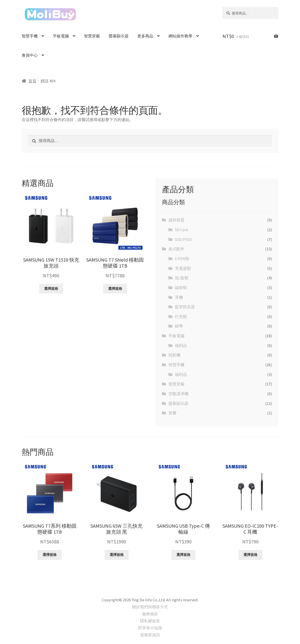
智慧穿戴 (92, 36)
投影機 (174, 355)
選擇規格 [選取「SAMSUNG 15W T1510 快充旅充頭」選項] (51, 289)
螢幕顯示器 (119, 36)
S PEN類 (182, 259)
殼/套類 (182, 278)
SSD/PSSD (183, 239)
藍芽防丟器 (185, 307)
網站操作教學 (180, 36)
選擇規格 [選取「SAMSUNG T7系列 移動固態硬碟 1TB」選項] (50, 555)
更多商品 (145, 36)
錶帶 (179, 326)
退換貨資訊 (150, 635)
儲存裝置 (176, 220)
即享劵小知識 (150, 628)
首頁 (32, 81)
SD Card (181, 230)
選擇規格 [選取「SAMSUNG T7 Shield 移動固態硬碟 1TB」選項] (115, 289)
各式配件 (176, 249)
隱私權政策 (150, 621)
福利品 (181, 345)
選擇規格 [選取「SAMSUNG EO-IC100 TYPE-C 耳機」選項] (250, 555)
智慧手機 (30, 36)
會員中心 (30, 55)
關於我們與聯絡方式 (150, 607)
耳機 (179, 297)
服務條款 (150, 614)
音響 (172, 413)
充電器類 (183, 268)
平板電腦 (61, 36)
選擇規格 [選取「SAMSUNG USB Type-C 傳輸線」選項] (183, 555)
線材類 (181, 288)
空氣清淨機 (178, 394)
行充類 (181, 317)
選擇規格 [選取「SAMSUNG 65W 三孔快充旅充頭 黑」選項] (117, 555)
